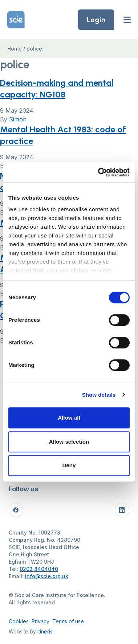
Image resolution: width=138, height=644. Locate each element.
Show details (99, 395)
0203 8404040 (39, 569)
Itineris (45, 631)
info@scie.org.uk (47, 576)
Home (15, 49)
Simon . (19, 119)
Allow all (69, 418)
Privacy (40, 621)
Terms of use (68, 621)
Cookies (19, 621)
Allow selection (69, 442)
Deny (69, 465)
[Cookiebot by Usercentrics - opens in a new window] (99, 172)
